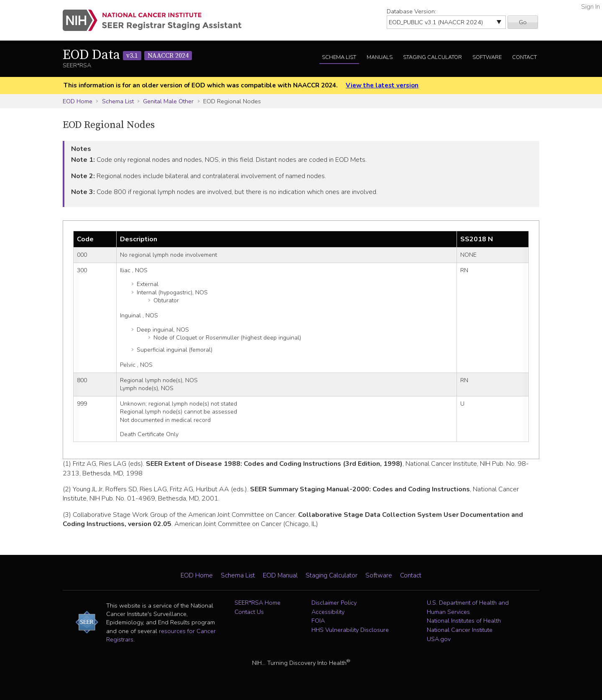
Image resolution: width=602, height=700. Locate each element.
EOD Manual (280, 575)
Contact (524, 57)
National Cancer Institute (460, 630)
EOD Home (78, 101)
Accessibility (328, 612)
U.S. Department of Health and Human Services (468, 607)
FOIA (318, 621)
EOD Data (127, 55)
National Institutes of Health (464, 621)
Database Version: (411, 11)
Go (523, 22)
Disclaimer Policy (334, 603)
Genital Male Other (168, 101)
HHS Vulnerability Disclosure (350, 630)
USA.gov (439, 639)
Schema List (339, 57)
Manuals (380, 57)
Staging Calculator (432, 57)
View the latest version (382, 85)
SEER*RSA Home (258, 603)
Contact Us (249, 612)
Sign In (591, 7)
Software (487, 57)
